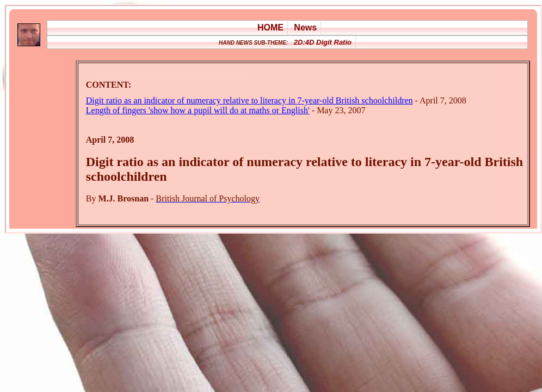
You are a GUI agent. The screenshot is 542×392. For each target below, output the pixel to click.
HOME (270, 27)
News (305, 27)
